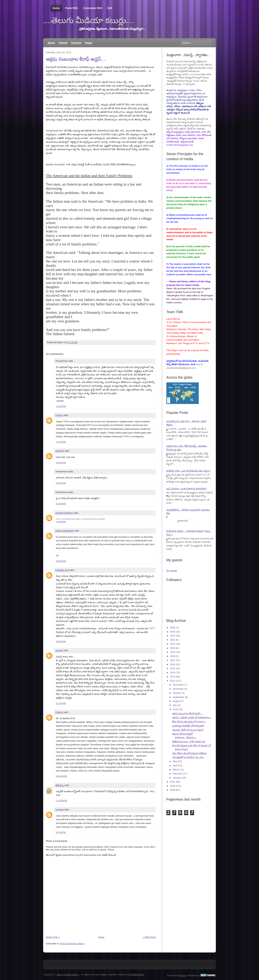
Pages (89, 43)
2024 (173, 636)
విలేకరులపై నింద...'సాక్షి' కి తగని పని (189, 742)
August (176, 701)
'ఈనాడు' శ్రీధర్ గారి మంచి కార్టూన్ (188, 730)
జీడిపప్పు (60, 785)
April (175, 765)
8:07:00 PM (61, 832)
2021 (173, 644)
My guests (172, 571)
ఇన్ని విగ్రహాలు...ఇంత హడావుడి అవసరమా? (187, 489)
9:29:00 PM (61, 561)
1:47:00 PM (61, 406)
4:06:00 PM (61, 641)
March (176, 770)
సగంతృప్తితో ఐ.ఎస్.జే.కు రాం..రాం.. (188, 757)
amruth (59, 650)
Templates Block (136, 975)
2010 (173, 786)
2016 (173, 664)
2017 (173, 660)
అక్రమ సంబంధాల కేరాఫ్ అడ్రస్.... (76, 59)
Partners (76, 43)
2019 (173, 652)
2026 (173, 628)
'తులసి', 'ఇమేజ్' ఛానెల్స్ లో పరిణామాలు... (192, 717)
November (178, 689)
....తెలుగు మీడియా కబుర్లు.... (89, 20)
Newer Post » (53, 937)
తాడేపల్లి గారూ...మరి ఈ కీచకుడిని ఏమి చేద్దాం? (188, 471)
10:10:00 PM (61, 776)
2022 (173, 640)
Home (56, 8)
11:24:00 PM (61, 801)
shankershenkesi (64, 513)
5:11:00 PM (61, 703)
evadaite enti (62, 570)
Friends (63, 43)
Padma (59, 415)
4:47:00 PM (61, 442)
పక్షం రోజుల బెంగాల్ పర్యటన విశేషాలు (189, 753)
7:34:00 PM (61, 522)
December (178, 685)
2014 (173, 672)
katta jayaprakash (65, 531)
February (178, 774)
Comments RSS (93, 8)
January (177, 778)
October (177, 693)
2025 (173, 632)
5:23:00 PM (61, 463)
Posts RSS (71, 8)
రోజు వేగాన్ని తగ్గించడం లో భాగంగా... (189, 722)
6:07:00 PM (61, 483)
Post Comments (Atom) (72, 944)
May (175, 761)
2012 (173, 681)
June (175, 709)
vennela (60, 809)
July (175, 705)
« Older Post (149, 937)
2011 (173, 782)
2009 (173, 790)
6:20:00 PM (61, 504)
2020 (173, 648)
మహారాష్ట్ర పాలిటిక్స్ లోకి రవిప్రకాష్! (188, 726)
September (179, 697)
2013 (173, 677)
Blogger (183, 976)
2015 (173, 668)
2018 (173, 656)
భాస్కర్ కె (60, 451)
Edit (110, 8)
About (51, 43)
